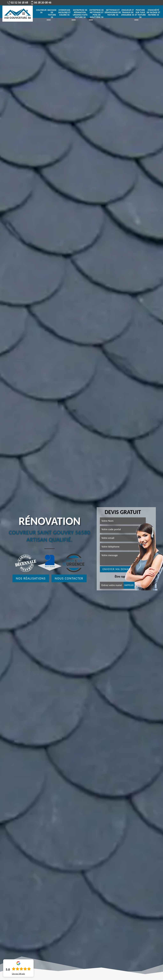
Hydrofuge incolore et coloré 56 (64, 12)
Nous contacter (69, 578)
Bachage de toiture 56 (52, 14)
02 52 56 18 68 (18, 3)
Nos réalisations (31, 578)
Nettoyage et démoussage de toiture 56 (113, 12)
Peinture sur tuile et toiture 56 (140, 14)
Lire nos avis (18, 974)
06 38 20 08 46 (41, 3)
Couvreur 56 (41, 11)
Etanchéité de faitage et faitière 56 (153, 12)
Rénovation (49, 521)
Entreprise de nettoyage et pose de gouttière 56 (97, 14)
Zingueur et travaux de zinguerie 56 (128, 12)
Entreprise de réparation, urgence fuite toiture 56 (80, 14)
